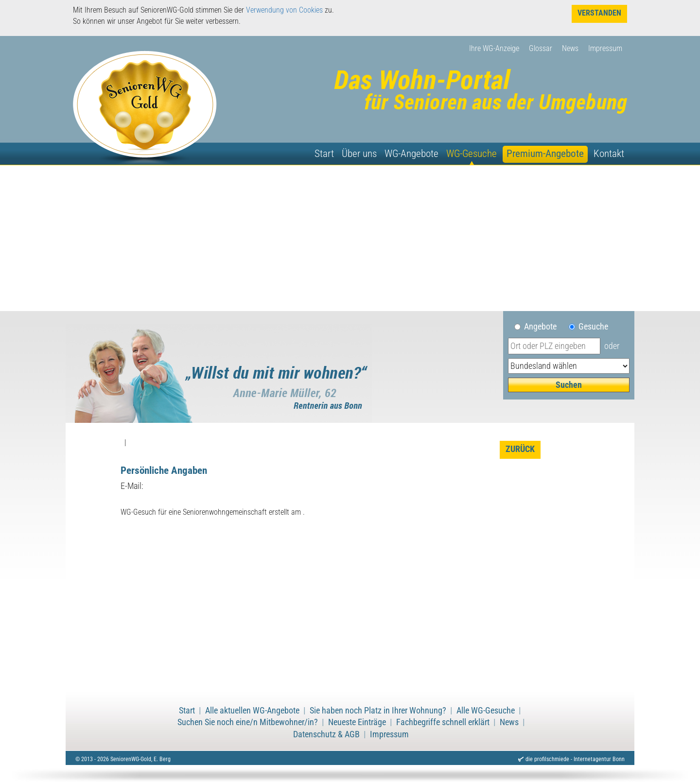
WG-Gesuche (472, 154)
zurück (520, 449)
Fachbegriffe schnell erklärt (443, 722)
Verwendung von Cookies (284, 10)
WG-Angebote (411, 154)
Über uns (359, 154)
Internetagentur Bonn (599, 759)
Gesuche (593, 327)
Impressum (605, 48)
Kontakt (609, 154)
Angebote (544, 327)
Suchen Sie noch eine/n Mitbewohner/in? (248, 722)
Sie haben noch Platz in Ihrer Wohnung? (378, 711)
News (570, 48)
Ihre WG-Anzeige (494, 48)
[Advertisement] (350, 238)
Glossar (541, 48)
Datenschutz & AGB (326, 734)
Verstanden (599, 13)
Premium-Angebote (545, 154)
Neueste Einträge (357, 722)
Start (324, 154)
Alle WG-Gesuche (486, 711)
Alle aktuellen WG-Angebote (252, 711)
